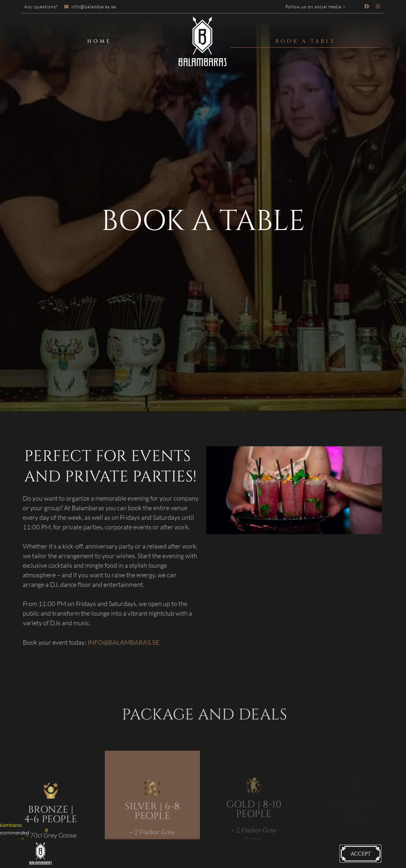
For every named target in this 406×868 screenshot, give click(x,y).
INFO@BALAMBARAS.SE (119, 642)
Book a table (306, 41)
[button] (46, 830)
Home (99, 41)
